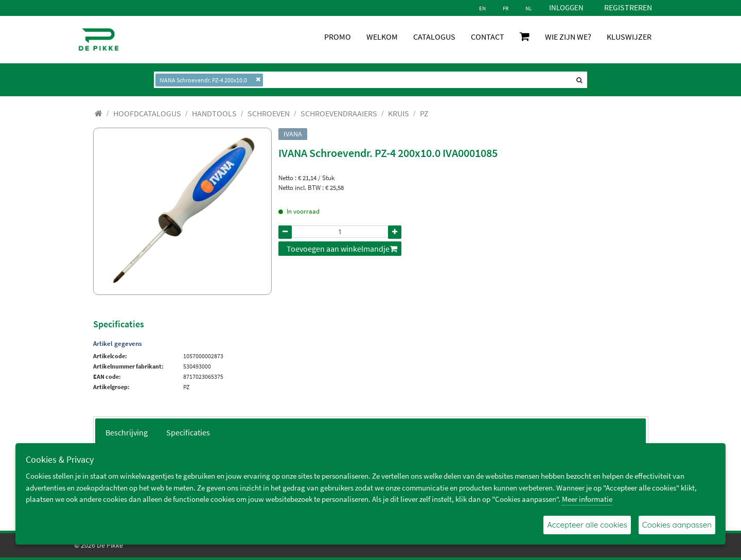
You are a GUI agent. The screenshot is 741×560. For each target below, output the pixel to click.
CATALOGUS (434, 37)
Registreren (628, 7)
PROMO (338, 37)
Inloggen (566, 7)
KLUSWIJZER (629, 37)
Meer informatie (587, 499)
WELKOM (382, 37)
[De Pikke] (99, 40)
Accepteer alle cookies (587, 525)
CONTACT (488, 37)
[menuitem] (147, 113)
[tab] (127, 432)
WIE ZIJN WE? (568, 37)
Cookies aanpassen (677, 525)
